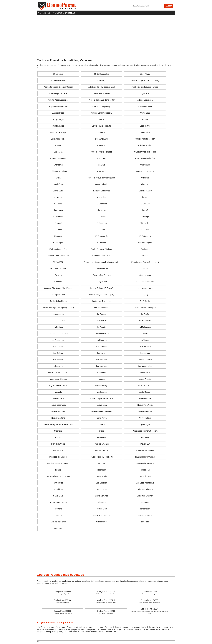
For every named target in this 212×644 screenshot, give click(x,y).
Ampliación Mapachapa (102, 106)
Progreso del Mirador (58, 457)
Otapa (102, 431)
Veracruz (58, 13)
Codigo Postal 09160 (63, 601)
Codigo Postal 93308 (63, 612)
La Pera (145, 334)
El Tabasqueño (102, 236)
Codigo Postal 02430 (149, 593)
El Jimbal (102, 217)
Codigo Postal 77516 (106, 601)
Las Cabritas (102, 347)
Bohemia (102, 132)
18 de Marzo (145, 74)
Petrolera (145, 437)
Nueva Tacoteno (58, 418)
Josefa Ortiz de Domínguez (145, 308)
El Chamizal (102, 204)
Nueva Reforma (145, 411)
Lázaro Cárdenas (145, 360)
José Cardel (145, 301)
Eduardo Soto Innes (102, 191)
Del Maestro (145, 184)
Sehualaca (102, 502)
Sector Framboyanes (58, 502)
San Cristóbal (102, 483)
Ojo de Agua (145, 424)
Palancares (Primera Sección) (145, 431)
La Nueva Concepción (58, 334)
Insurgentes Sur (58, 295)
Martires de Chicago (58, 379)
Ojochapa (58, 431)
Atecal (102, 119)
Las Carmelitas (145, 347)
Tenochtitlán (145, 509)
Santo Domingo (102, 496)
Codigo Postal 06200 (106, 612)
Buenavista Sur (102, 139)
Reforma (102, 463)
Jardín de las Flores (58, 301)
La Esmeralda (102, 321)
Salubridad (145, 470)
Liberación (58, 366)
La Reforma (102, 340)
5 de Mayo (102, 80)
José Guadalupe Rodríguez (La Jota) (58, 308)
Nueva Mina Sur (58, 411)
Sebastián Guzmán (145, 496)
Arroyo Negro (58, 119)
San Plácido (58, 489)
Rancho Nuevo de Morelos (58, 463)
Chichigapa (145, 165)
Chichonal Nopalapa (58, 171)
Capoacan (58, 152)
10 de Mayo (58, 74)
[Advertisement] (106, 38)
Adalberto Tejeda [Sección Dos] (102, 87)
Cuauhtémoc (58, 184)
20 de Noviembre (58, 80)
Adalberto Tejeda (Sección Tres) (145, 87)
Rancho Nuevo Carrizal (145, 457)
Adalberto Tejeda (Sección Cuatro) (58, 87)
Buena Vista (145, 132)
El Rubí (102, 230)
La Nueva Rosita (102, 334)
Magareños (102, 373)
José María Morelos (102, 308)
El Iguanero (58, 217)
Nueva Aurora (145, 398)
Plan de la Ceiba (58, 444)
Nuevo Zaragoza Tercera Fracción (58, 424)
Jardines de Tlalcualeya (102, 301)
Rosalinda (102, 470)
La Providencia (58, 340)
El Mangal (145, 217)
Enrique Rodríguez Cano (58, 256)
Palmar (58, 437)
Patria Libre (102, 437)
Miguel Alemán (145, 379)
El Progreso (102, 223)
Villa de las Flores (58, 522)
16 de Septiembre (102, 74)
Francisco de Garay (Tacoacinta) (145, 262)
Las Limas (102, 353)
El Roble (58, 230)
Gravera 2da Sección (102, 275)
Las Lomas (145, 353)
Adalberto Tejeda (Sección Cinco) (145, 80)
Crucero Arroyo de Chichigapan (102, 178)
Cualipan (145, 178)
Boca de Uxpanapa (58, 132)
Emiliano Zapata (145, 243)
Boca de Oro (145, 126)
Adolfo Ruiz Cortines (102, 93)
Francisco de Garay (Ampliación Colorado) (102, 262)
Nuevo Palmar (145, 418)
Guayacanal (102, 282)
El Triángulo (58, 243)
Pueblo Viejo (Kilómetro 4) (102, 457)
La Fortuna (58, 327)
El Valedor (102, 243)
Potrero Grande (102, 450)
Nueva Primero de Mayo (102, 411)
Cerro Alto (102, 158)
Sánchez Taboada (145, 489)
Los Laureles (102, 366)
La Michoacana (145, 327)
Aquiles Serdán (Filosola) (102, 113)
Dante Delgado (102, 184)
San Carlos (58, 483)
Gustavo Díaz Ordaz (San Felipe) (58, 288)
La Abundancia (58, 314)
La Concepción (58, 321)
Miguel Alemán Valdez (58, 385)
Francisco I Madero (58, 269)
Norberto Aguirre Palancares (102, 398)
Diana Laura (58, 191)
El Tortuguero (145, 236)
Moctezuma (102, 392)
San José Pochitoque (145, 483)
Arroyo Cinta (145, 113)
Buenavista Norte (58, 139)
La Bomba (102, 314)
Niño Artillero (58, 398)
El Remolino (145, 223)
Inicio (39, 642)
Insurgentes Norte (145, 288)
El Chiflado (145, 204)
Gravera (58, 275)
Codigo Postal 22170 (106, 593)
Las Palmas (58, 360)
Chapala (102, 165)
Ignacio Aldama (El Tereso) (102, 288)
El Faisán (145, 210)
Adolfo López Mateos (58, 93)
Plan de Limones (102, 444)
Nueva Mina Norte (145, 405)
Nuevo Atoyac (102, 418)
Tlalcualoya (58, 515)
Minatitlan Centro (145, 385)
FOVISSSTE (58, 262)
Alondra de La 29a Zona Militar (102, 100)
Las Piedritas (102, 360)
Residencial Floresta (145, 463)
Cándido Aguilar (145, 145)
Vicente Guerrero (145, 515)
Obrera (102, 424)
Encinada (145, 249)
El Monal (58, 223)
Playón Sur (145, 444)
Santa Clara (58, 496)
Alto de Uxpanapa (145, 100)
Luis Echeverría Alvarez (58, 373)
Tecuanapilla (102, 509)
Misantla (58, 392)
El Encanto (102, 210)
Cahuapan (102, 145)
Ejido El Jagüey (145, 191)
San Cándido (145, 476)
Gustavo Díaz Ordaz (145, 282)
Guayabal (58, 282)
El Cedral (58, 204)
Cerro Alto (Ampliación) (145, 158)
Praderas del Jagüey (145, 450)
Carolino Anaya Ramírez (102, 152)
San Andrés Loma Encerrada (58, 476)
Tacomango (145, 502)
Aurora (145, 119)
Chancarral (58, 165)
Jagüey (145, 295)
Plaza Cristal (58, 450)
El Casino (145, 197)
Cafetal (58, 145)
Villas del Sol (102, 522)
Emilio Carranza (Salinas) (102, 249)
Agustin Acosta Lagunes (58, 100)
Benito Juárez (58, 126)
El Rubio (145, 230)
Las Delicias (58, 353)
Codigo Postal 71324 (149, 611)
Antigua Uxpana (145, 106)
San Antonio (102, 476)
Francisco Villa (102, 269)
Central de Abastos (58, 158)
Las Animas (58, 347)
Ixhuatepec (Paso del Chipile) (102, 295)
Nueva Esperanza (58, 405)
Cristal (58, 178)
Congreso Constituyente (145, 171)
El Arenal (58, 197)
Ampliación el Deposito (58, 106)
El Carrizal (102, 197)
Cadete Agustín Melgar (145, 139)
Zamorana (145, 522)
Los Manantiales (145, 366)
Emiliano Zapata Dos (58, 249)
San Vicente (102, 489)
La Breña (145, 314)
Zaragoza (58, 528)
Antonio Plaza (58, 113)
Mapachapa (145, 373)
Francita (145, 269)
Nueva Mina (102, 405)
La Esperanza (145, 321)
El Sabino (58, 236)
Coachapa (102, 171)
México (46, 13)
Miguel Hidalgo (102, 385)
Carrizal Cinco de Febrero (145, 152)
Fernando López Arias (102, 256)
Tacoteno (58, 509)
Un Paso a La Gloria (102, 515)
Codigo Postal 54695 (63, 593)
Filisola (145, 256)
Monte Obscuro (145, 392)
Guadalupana (145, 275)
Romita (58, 470)
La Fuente (102, 327)
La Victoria (145, 340)
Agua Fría (145, 93)
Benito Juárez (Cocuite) (102, 126)
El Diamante (58, 210)
